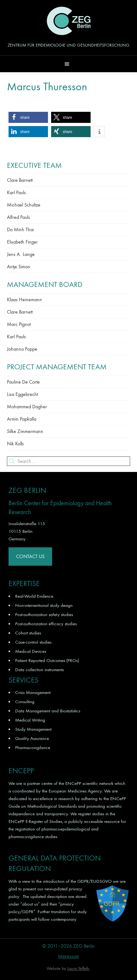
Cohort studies (28, 633)
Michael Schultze (24, 205)
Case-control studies (33, 642)
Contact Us (30, 556)
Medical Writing (30, 720)
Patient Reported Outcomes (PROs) (47, 660)
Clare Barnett (20, 180)
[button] (68, 64)
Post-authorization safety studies (44, 614)
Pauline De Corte (23, 382)
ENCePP (73, 783)
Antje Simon (19, 267)
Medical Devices (31, 651)
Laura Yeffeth (78, 968)
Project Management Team (57, 367)
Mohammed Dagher (27, 407)
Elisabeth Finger (22, 242)
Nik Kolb (15, 444)
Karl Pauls (16, 192)
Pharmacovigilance (33, 748)
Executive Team (34, 165)
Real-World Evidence (34, 596)
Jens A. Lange (21, 254)
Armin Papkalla (22, 419)
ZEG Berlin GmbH (68, 21)
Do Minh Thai (20, 229)
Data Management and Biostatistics (48, 711)
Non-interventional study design (44, 605)
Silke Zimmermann (25, 431)
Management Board (45, 284)
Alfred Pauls (18, 217)
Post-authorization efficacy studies (46, 624)
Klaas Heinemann (24, 299)
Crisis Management (33, 692)
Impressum (68, 956)
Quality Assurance (32, 738)
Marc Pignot (19, 324)
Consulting (25, 702)
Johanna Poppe (22, 349)
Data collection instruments (39, 670)
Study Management (33, 729)
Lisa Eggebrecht (22, 394)
